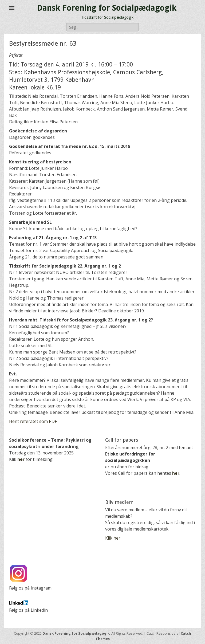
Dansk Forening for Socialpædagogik (107, 8)
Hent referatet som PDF (33, 421)
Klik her (113, 538)
